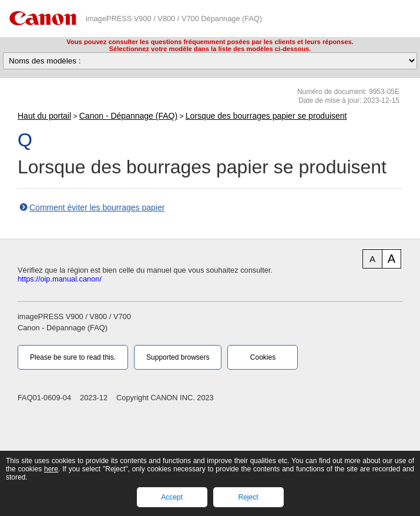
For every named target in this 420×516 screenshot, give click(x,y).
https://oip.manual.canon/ (60, 279)
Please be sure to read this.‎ (73, 357)
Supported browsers (178, 357)
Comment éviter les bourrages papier (97, 207)
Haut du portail (44, 116)
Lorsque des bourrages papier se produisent (266, 116)
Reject (248, 497)
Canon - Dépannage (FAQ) (128, 116)
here (51, 469)
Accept (172, 497)
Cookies (263, 357)
